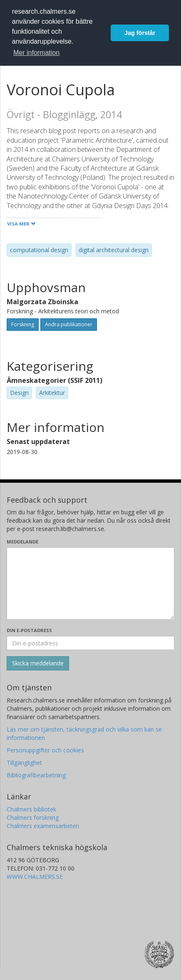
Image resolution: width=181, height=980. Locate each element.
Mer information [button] (36, 53)
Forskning (23, 324)
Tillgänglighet (24, 763)
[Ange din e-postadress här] (90, 643)
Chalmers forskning (33, 817)
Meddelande (22, 542)
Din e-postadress (29, 630)
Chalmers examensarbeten (43, 826)
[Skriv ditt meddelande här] (90, 583)
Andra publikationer (69, 324)
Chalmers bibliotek (31, 809)
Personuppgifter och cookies (45, 750)
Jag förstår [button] (140, 33)
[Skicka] (38, 663)
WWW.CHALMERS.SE (35, 877)
